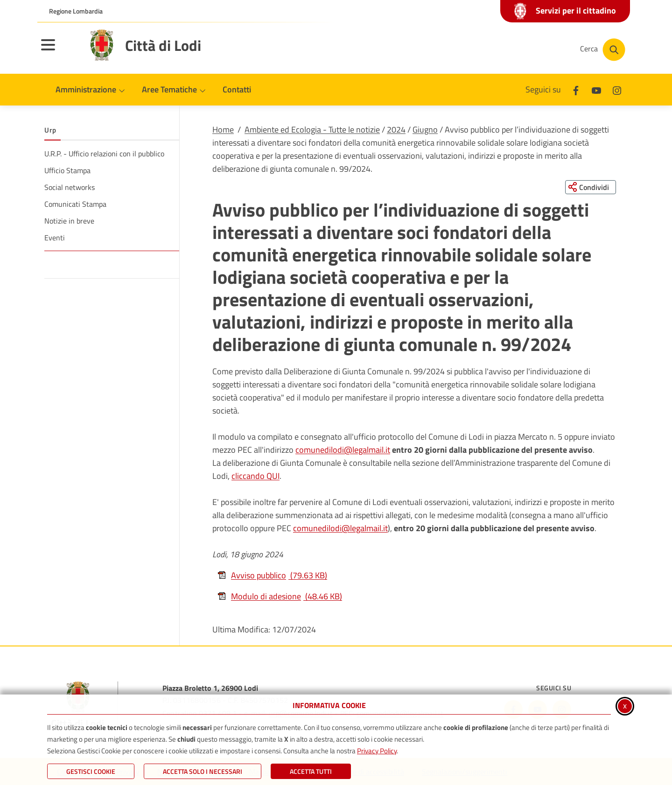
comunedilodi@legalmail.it (343, 450)
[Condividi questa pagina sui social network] (590, 187)
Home (223, 130)
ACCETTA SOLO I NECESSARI (203, 771)
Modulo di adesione (280, 597)
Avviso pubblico (272, 576)
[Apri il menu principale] (60, 51)
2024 (396, 130)
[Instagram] (617, 89)
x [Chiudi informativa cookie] (625, 705)
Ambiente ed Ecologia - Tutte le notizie (312, 130)
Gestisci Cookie (91, 771)
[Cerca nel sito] (603, 50)
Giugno (425, 130)
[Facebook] (576, 89)
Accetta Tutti (311, 771)
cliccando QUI (255, 476)
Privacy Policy (377, 751)
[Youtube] (596, 89)
